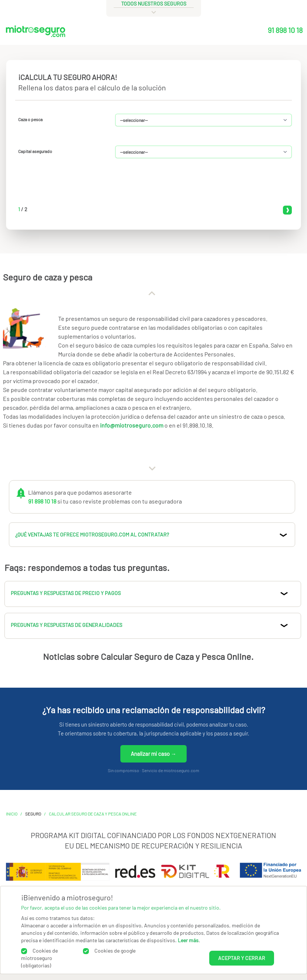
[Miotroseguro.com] (36, 33)
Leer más (188, 940)
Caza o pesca (30, 119)
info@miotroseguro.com (132, 425)
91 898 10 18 (285, 30)
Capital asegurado (35, 151)
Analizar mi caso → (153, 754)
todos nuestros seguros (154, 4)
